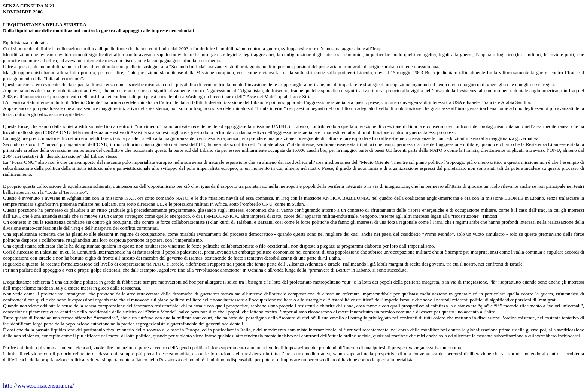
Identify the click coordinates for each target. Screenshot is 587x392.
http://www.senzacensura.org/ (39, 385)
